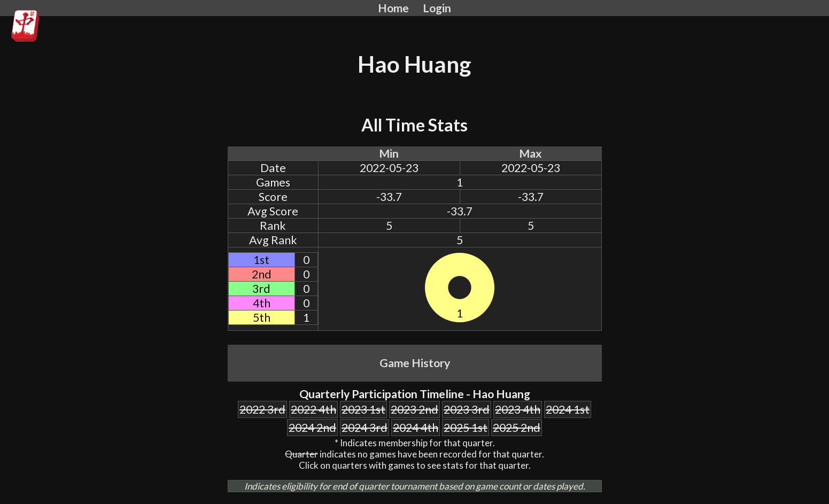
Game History (415, 363)
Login (437, 8)
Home (393, 8)
